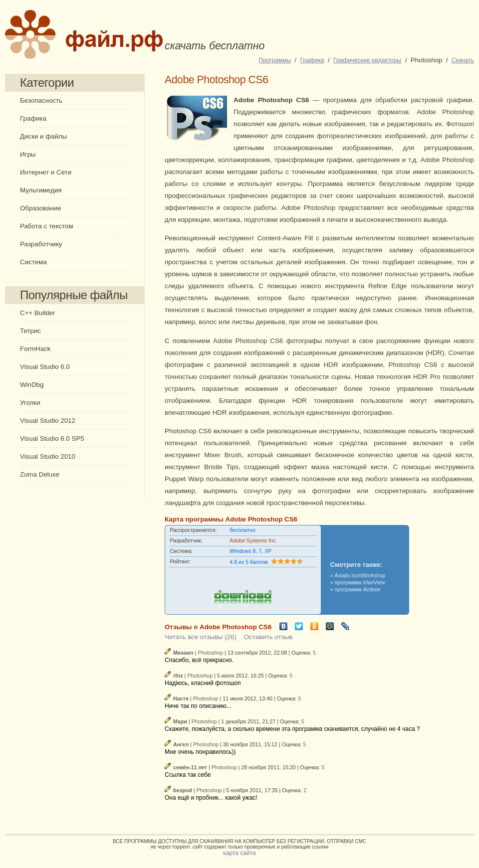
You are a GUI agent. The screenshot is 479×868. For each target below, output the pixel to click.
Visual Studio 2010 (48, 456)
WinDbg (32, 385)
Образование (41, 208)
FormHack (35, 349)
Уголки (30, 403)
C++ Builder (37, 313)
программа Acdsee (358, 589)
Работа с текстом (47, 226)
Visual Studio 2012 (48, 421)
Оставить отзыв (268, 637)
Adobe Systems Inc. (253, 540)
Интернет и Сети (46, 172)
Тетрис (30, 331)
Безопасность (41, 100)
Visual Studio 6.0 (45, 367)
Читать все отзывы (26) (201, 637)
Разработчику (41, 244)
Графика (33, 118)
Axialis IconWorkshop (360, 575)
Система (33, 262)
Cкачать (463, 60)
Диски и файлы (43, 136)
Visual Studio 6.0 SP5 (52, 438)
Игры (28, 154)
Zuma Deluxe (40, 474)
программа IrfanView (360, 582)
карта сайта (239, 853)
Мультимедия (41, 190)
